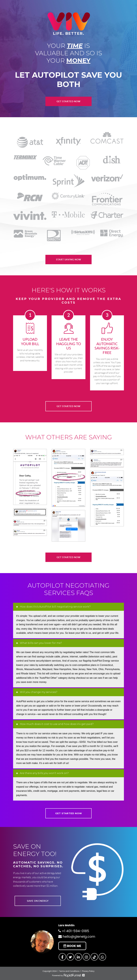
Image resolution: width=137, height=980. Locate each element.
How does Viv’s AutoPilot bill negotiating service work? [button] (55, 607)
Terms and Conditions (69, 971)
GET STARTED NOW (69, 406)
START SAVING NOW (69, 260)
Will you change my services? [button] (38, 692)
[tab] (68, 607)
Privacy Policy (88, 971)
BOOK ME (72, 946)
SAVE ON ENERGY (38, 901)
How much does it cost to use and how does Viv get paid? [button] (56, 724)
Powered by (68, 975)
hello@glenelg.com (77, 937)
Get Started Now (69, 101)
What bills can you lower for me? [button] (41, 643)
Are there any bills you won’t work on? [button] (44, 773)
